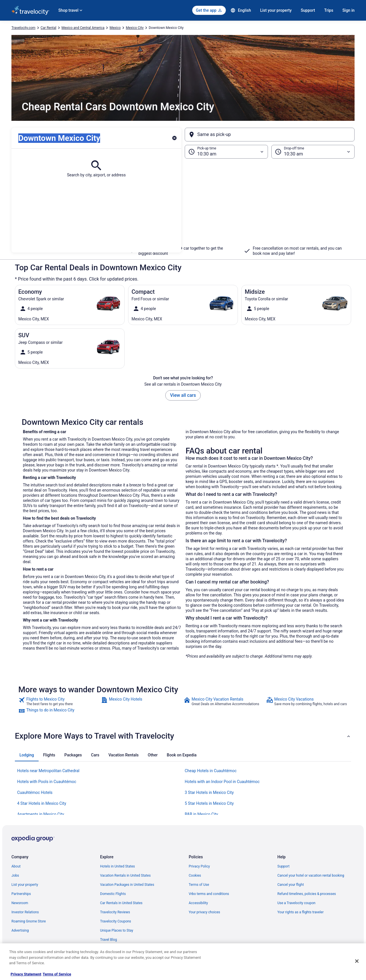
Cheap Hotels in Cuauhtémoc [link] (211, 771)
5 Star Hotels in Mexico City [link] (209, 803)
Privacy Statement (26, 974)
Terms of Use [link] (199, 885)
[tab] (27, 755)
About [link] (16, 866)
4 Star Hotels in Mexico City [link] (42, 803)
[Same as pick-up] (270, 135)
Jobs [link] (15, 876)
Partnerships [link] (21, 894)
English (241, 10)
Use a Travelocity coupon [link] (296, 903)
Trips (329, 10)
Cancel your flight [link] (291, 885)
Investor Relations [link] (25, 912)
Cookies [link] (195, 876)
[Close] (357, 961)
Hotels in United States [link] (118, 866)
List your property (276, 10)
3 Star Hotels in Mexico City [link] (209, 792)
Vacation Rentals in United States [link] (125, 876)
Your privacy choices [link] (204, 912)
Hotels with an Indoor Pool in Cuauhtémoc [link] (222, 782)
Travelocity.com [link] (23, 28)
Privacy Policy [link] (199, 866)
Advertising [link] (20, 930)
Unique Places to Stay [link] (117, 930)
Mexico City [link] (135, 28)
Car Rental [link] (48, 28)
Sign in (348, 10)
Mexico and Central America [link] (83, 28)
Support (308, 10)
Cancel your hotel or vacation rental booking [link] (311, 876)
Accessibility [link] (198, 903)
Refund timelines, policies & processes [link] (307, 894)
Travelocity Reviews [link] (115, 912)
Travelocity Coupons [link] (116, 921)
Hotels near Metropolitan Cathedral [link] (48, 771)
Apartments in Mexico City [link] (41, 814)
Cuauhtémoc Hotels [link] (35, 792)
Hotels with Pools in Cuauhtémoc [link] (47, 782)
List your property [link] (25, 885)
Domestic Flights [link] (113, 894)
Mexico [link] (115, 28)
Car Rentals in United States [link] (121, 903)
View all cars (183, 395)
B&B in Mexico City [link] (201, 814)
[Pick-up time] (226, 152)
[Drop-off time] (313, 152)
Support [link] (283, 866)
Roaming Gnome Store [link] (29, 921)
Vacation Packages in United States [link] (127, 885)
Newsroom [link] (20, 903)
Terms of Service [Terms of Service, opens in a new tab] (57, 974)
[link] (59, 701)
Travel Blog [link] (109, 940)
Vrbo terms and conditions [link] (209, 894)
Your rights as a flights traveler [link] (301, 912)
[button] (183, 206)
